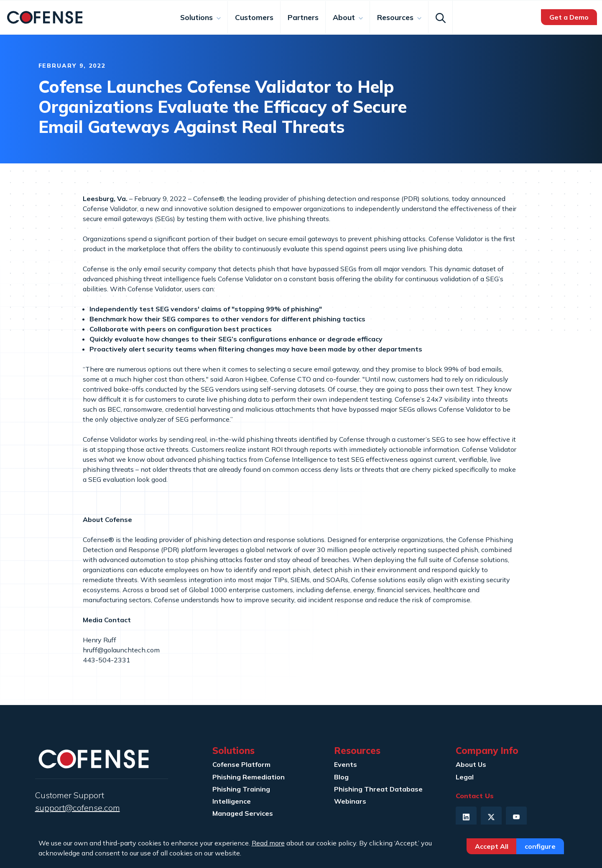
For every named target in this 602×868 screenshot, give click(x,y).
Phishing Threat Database (378, 789)
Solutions (198, 17)
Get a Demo (569, 17)
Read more (268, 843)
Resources (396, 17)
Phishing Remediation (249, 777)
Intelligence (232, 801)
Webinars (350, 801)
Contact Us (475, 796)
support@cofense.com (78, 808)
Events (346, 764)
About (345, 17)
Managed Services (243, 813)
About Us (471, 764)
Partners (303, 17)
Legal (465, 777)
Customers (254, 17)
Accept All (492, 846)
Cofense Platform (241, 764)
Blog (341, 777)
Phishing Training (241, 789)
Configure (540, 846)
